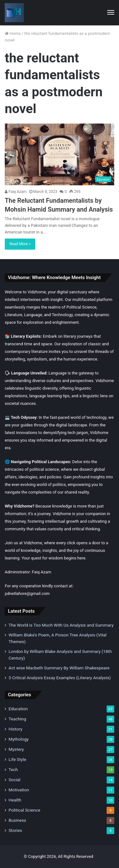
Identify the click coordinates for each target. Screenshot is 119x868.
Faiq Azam (16, 192)
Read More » (20, 244)
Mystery (16, 749)
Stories (15, 830)
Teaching (17, 719)
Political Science (24, 810)
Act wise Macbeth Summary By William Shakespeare (59, 668)
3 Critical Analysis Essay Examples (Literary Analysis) (60, 678)
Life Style (17, 759)
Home (13, 33)
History (15, 729)
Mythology (19, 739)
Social (14, 780)
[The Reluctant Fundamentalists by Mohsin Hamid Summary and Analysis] (60, 154)
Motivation (19, 790)
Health (15, 800)
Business (17, 820)
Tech (13, 769)
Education (18, 709)
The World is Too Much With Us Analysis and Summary (61, 625)
